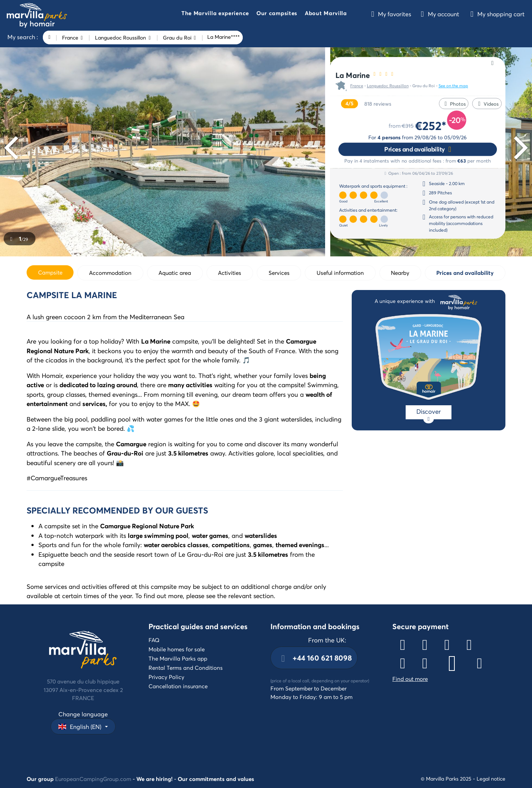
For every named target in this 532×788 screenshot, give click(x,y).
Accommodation (110, 273)
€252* (431, 125)
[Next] (519, 148)
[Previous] (13, 148)
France (357, 86)
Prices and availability (415, 149)
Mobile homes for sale (177, 649)
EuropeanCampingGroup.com (93, 779)
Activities (230, 273)
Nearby (400, 273)
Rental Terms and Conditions (186, 668)
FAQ (154, 640)
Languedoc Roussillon (388, 86)
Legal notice (491, 779)
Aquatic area (175, 273)
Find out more (410, 679)
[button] (215, 14)
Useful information (340, 273)
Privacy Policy (166, 677)
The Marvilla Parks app (178, 658)
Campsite (50, 272)
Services (279, 273)
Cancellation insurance (178, 686)
